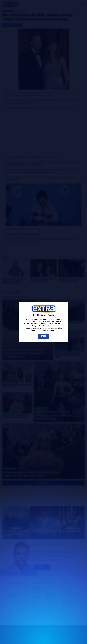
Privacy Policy (31, 326)
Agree (44, 336)
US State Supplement (48, 330)
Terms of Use (57, 319)
